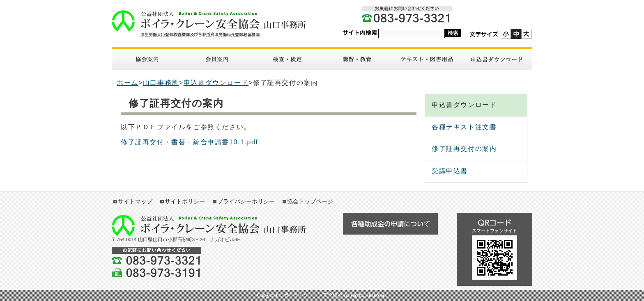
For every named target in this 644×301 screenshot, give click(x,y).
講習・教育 (357, 59)
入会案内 (217, 59)
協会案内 (147, 59)
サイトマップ (135, 201)
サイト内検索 (360, 33)
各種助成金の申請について (390, 224)
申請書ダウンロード (497, 59)
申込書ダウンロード (216, 83)
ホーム (128, 83)
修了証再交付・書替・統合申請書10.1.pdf (190, 142)
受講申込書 (450, 171)
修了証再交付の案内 (464, 149)
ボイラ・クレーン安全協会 (213, 24)
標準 (516, 34)
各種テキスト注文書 (464, 127)
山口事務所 (161, 83)
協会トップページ (310, 201)
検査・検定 (287, 59)
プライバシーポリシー (246, 201)
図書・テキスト (427, 59)
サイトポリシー (185, 201)
